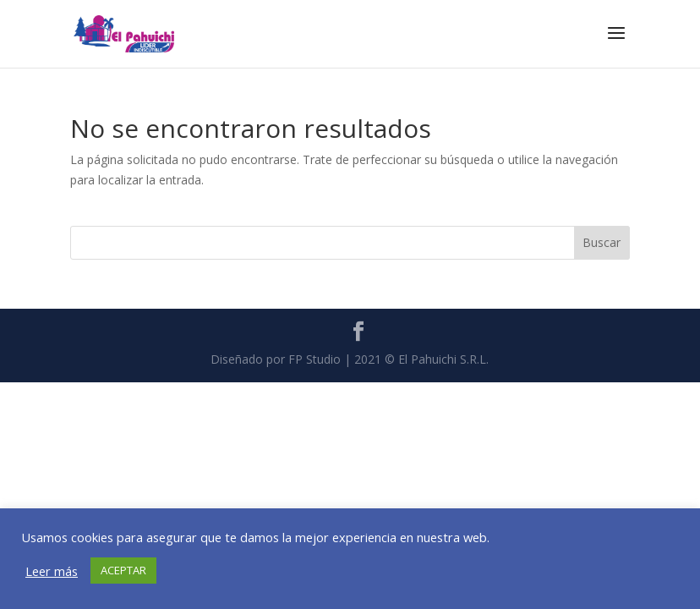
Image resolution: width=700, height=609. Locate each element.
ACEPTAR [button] (123, 570)
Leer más (52, 571)
